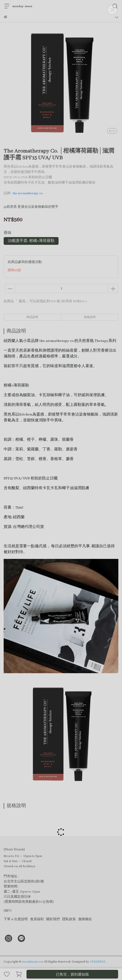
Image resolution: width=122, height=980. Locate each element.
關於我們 (53, 919)
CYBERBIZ (98, 962)
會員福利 (37, 919)
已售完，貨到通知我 (72, 975)
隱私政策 (69, 919)
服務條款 (85, 919)
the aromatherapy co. (28, 193)
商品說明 (32, 317)
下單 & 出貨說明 (16, 919)
